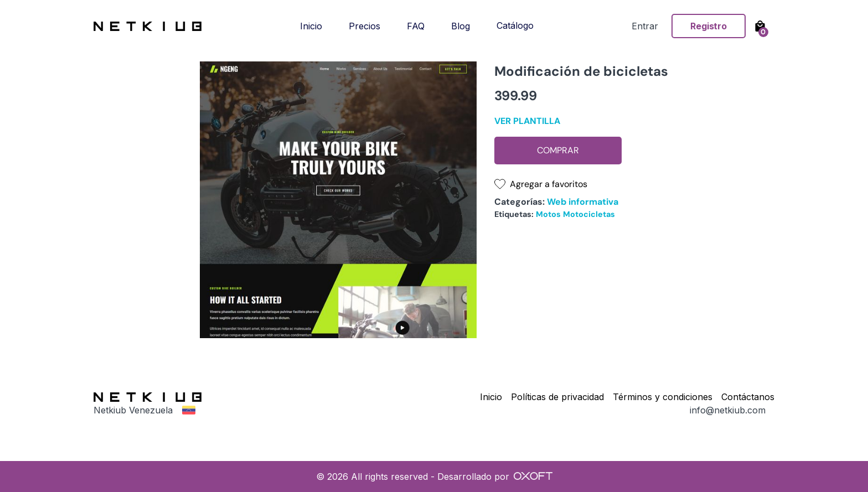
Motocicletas (589, 214)
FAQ (416, 26)
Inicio (311, 26)
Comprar (558, 150)
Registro (709, 26)
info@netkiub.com (728, 410)
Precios (365, 26)
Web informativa (583, 202)
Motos (548, 214)
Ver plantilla (527, 121)
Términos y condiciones (663, 397)
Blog (461, 26)
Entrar (645, 26)
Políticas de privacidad (557, 397)
